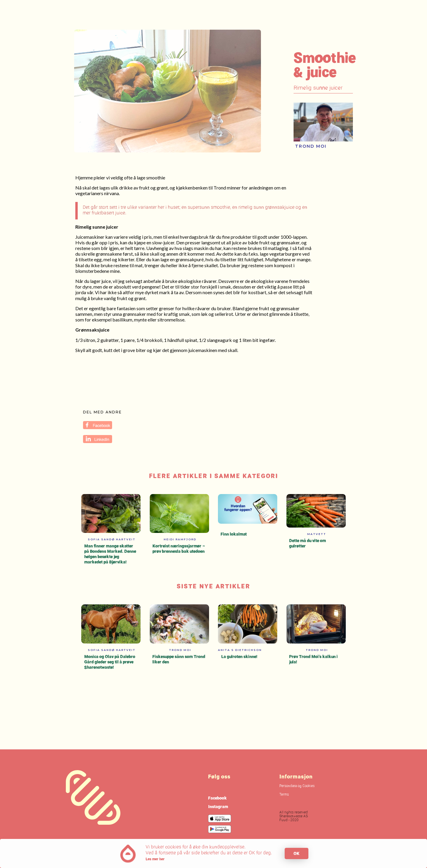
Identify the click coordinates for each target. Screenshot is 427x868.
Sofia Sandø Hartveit (112, 539)
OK (297, 853)
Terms (284, 795)
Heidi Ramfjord (180, 539)
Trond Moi (311, 146)
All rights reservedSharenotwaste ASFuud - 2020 (294, 816)
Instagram (218, 806)
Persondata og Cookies (297, 786)
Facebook (218, 798)
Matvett (317, 534)
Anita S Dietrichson (240, 650)
